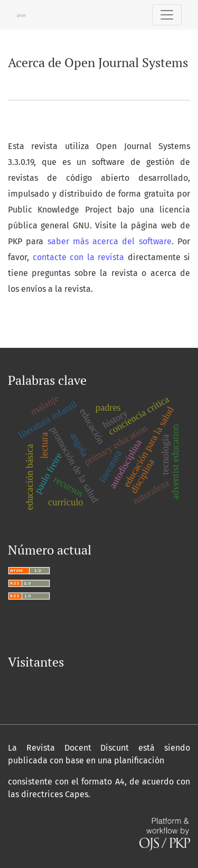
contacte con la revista (79, 257)
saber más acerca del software (110, 241)
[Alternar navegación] (167, 15)
